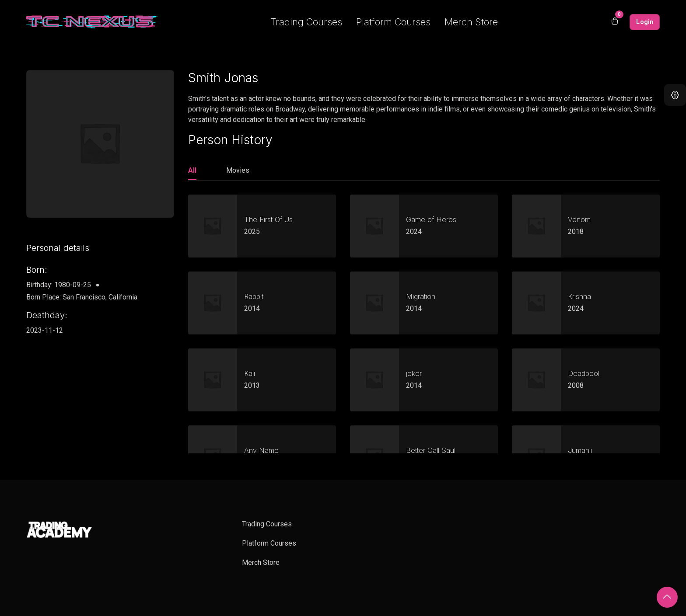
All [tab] (192, 170)
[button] (675, 95)
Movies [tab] (238, 170)
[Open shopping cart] (615, 22)
